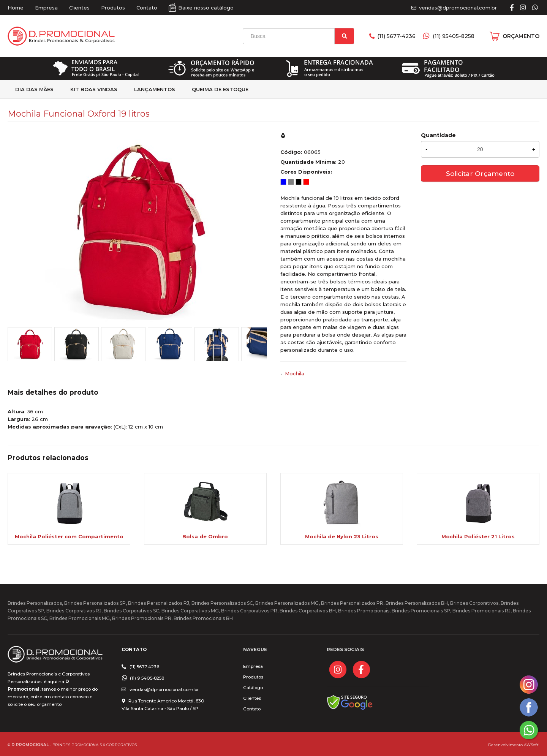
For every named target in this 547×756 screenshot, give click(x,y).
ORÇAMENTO (521, 36)
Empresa (46, 8)
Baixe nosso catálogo (206, 8)
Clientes (79, 8)
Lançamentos (155, 89)
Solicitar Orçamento (480, 173)
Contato (147, 8)
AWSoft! (532, 745)
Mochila (295, 373)
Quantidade (438, 135)
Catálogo (253, 688)
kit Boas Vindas (94, 89)
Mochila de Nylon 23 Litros (342, 536)
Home (16, 8)
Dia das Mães (34, 89)
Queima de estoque (220, 89)
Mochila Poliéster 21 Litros (478, 536)
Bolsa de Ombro (205, 536)
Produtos (113, 8)
